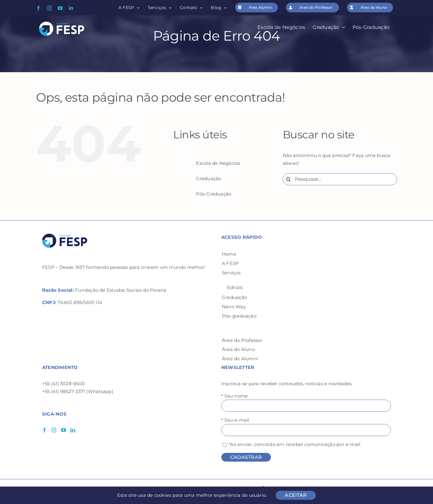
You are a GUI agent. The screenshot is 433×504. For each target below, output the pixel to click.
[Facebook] (45, 430)
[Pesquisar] (289, 179)
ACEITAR (296, 495)
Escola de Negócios (218, 163)
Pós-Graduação (214, 194)
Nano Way (234, 307)
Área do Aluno (238, 349)
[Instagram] (54, 430)
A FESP (230, 263)
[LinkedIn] (73, 430)
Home (229, 254)
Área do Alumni (240, 359)
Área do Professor (242, 340)
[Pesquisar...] (340, 179)
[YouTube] (63, 430)
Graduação (209, 178)
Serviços (231, 273)
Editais (235, 287)
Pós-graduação (239, 316)
